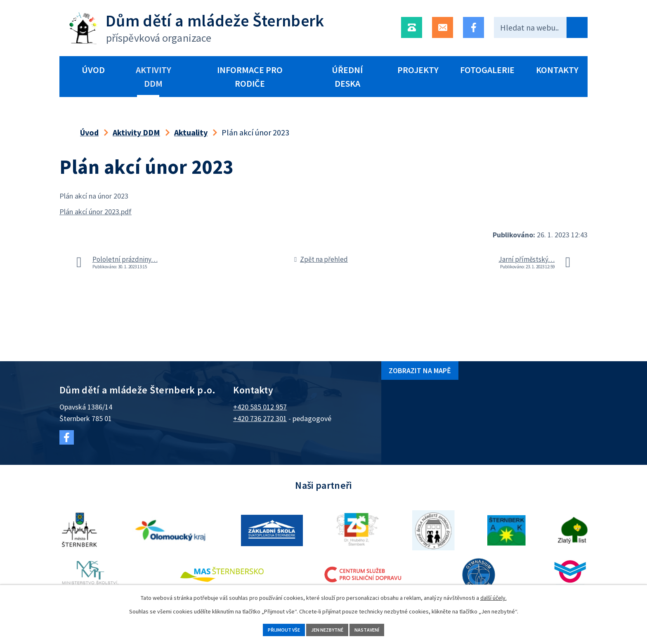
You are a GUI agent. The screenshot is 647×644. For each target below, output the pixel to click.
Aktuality (191, 132)
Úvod (93, 70)
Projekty (418, 70)
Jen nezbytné (328, 629)
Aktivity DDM (153, 77)
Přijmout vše (272, 629)
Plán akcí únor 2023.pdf (96, 212)
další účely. (494, 596)
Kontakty (557, 70)
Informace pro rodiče (250, 77)
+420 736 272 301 (260, 418)
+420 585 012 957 (260, 407)
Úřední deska (347, 77)
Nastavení (379, 629)
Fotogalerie (487, 70)
